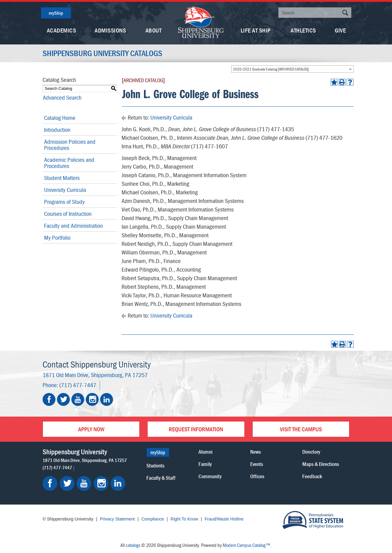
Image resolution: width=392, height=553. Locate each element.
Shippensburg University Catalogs (102, 53)
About (154, 30)
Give (340, 30)
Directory (311, 452)
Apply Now (91, 429)
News (256, 452)
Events (257, 464)
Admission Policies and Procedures (70, 145)
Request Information (196, 429)
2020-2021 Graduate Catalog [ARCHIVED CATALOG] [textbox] (271, 69)
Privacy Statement (117, 519)
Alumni (205, 452)
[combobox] (292, 69)
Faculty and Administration (73, 225)
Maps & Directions (321, 464)
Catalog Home (60, 118)
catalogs (133, 545)
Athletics (303, 30)
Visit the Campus (301, 429)
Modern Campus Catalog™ (247, 545)
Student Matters (62, 178)
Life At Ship (256, 30)
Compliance (153, 519)
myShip (56, 13)
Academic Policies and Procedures (69, 163)
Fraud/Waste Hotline (224, 519)
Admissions (110, 30)
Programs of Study (64, 202)
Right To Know (184, 519)
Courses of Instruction (68, 214)
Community (210, 476)
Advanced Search (62, 97)
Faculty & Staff (161, 478)
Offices (257, 476)
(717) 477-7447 (78, 385)
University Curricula (65, 190)
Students (155, 465)
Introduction (57, 130)
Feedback (312, 476)
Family (205, 464)
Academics (62, 30)
